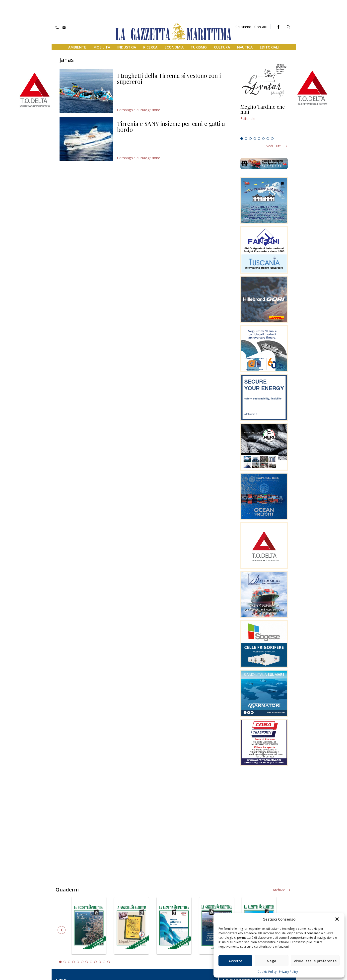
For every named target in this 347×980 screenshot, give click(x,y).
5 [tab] (259, 139)
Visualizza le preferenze (315, 961)
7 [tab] (268, 139)
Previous (62, 930)
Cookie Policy (267, 972)
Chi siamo (243, 27)
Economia (174, 47)
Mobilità (102, 47)
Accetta (235, 961)
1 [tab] (242, 139)
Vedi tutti (274, 146)
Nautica (245, 47)
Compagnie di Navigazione (139, 110)
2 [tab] (246, 139)
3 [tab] (250, 139)
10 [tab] (100, 962)
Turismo (199, 47)
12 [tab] (109, 962)
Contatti (261, 27)
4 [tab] (255, 139)
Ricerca (150, 47)
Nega (272, 961)
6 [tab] (264, 139)
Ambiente (77, 47)
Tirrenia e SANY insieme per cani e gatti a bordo (171, 126)
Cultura (222, 47)
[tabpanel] (264, 120)
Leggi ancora (264, 120)
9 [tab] (95, 962)
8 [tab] (272, 139)
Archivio (279, 890)
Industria (127, 47)
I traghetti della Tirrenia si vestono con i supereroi (169, 78)
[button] (337, 919)
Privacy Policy (288, 972)
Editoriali (269, 47)
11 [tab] (104, 962)
